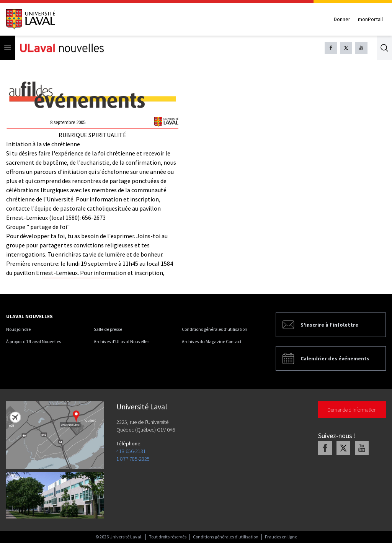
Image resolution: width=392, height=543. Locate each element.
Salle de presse (108, 329)
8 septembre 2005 (68, 122)
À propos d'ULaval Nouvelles (33, 341)
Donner (342, 19)
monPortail (370, 19)
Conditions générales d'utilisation (215, 329)
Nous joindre (18, 329)
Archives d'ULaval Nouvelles (122, 341)
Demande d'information (352, 410)
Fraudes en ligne (281, 537)
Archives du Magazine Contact (212, 341)
